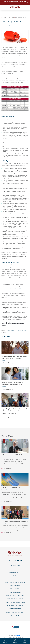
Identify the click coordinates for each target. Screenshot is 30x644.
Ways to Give (15, 616)
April (13, 18)
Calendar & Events (15, 572)
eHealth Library (15, 586)
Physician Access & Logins (15, 606)
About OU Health (15, 566)
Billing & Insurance (15, 569)
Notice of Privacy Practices (15, 596)
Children (13, 25)
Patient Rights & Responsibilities (15, 602)
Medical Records (15, 589)
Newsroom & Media (15, 592)
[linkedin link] (21, 561)
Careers (15, 576)
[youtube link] (18, 561)
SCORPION (17, 636)
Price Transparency (15, 609)
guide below (19, 80)
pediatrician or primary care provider (17, 330)
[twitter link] (12, 561)
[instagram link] (15, 561)
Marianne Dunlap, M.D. (16, 289)
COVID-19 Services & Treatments (15, 582)
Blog (5, 18)
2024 (9, 18)
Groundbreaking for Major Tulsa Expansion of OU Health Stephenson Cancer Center (15, 2)
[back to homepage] (2, 18)
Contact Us (15, 579)
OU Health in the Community (15, 599)
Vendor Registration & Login (15, 612)
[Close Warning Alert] (28, 2)
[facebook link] (9, 561)
